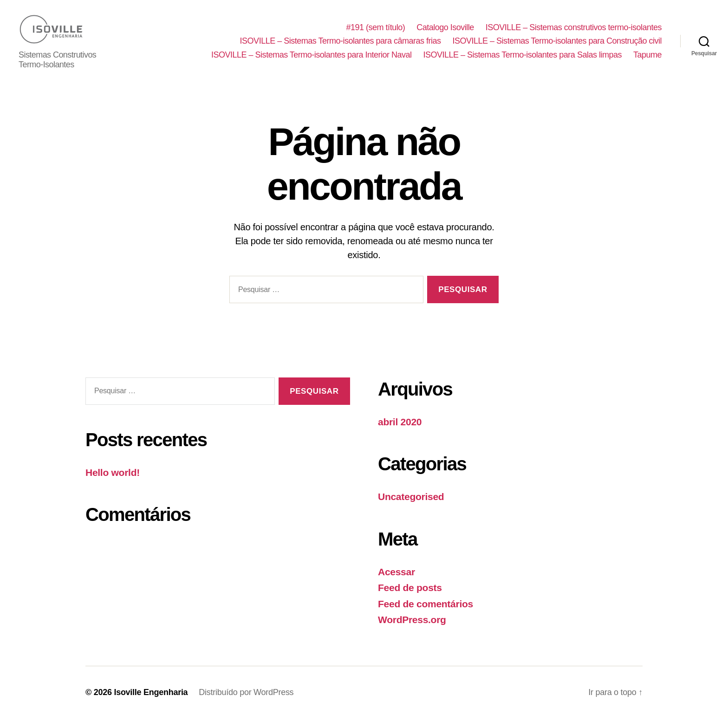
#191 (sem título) (376, 32)
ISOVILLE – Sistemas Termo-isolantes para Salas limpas (523, 59)
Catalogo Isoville (445, 32)
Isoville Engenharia (151, 702)
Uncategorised (411, 506)
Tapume (647, 59)
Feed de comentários (426, 613)
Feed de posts (410, 597)
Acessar (396, 581)
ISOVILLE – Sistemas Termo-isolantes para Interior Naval (311, 59)
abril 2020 (400, 431)
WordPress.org (412, 629)
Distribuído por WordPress (246, 702)
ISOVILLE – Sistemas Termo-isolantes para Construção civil (557, 45)
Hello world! (113, 482)
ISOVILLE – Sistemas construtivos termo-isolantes (574, 32)
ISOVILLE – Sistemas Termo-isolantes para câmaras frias (341, 45)
